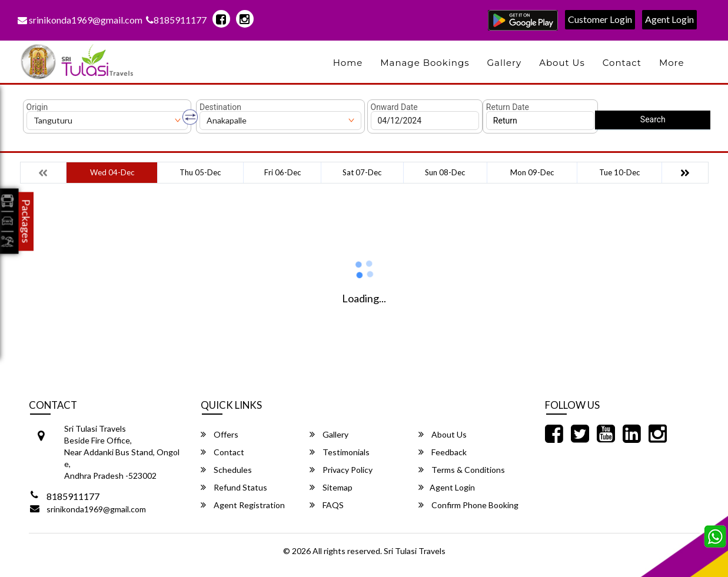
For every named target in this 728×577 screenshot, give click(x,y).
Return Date (508, 107)
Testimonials (340, 452)
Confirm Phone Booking (468, 505)
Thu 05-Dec (200, 172)
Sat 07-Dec (362, 172)
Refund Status (234, 487)
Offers (220, 434)
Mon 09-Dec (532, 172)
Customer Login (600, 19)
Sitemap (331, 487)
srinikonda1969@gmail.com (80, 20)
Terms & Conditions (462, 470)
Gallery (505, 63)
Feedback (443, 452)
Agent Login (669, 19)
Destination (220, 107)
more (672, 63)
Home (348, 63)
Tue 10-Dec (619, 172)
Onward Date (394, 107)
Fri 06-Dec (282, 172)
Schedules (226, 470)
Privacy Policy (341, 470)
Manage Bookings (425, 63)
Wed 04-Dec (112, 172)
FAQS (327, 505)
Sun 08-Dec (445, 172)
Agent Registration (243, 505)
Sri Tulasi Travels (415, 551)
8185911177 (176, 20)
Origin (37, 107)
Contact (622, 63)
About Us (562, 63)
